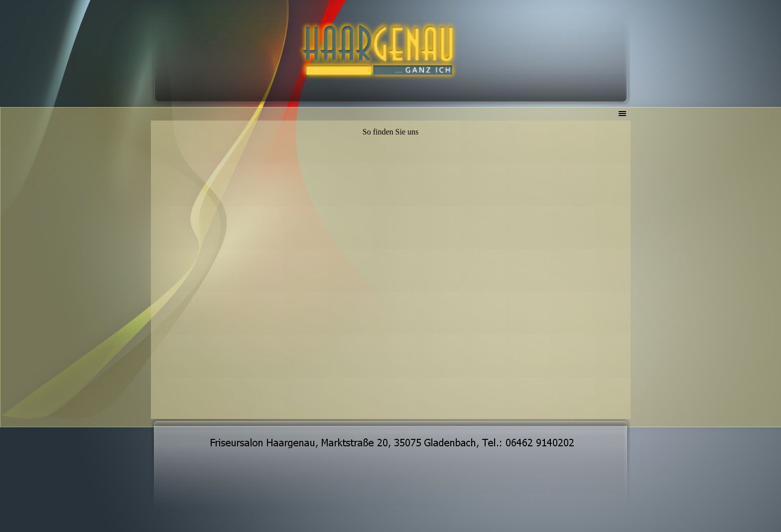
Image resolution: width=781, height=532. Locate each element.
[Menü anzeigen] (623, 114)
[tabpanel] (391, 132)
